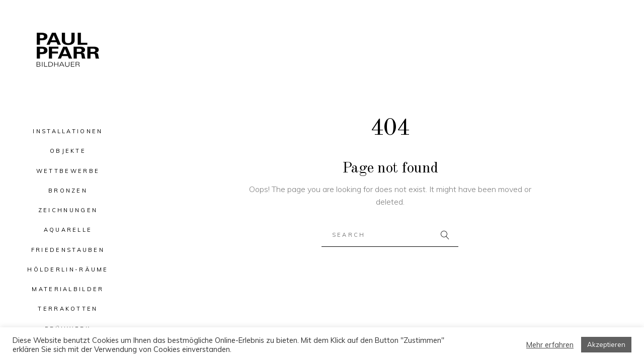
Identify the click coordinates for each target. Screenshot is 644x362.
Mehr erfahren (550, 345)
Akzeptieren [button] (606, 344)
